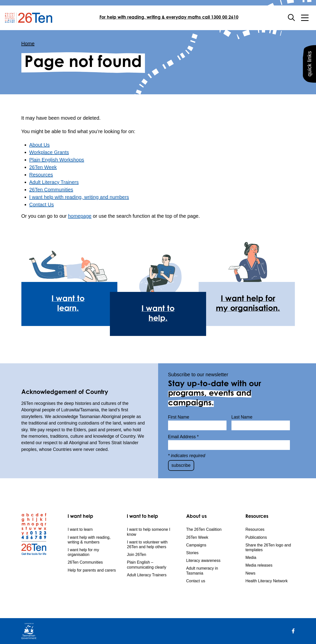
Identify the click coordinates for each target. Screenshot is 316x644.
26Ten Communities (51, 190)
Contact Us (42, 205)
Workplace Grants (49, 152)
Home (28, 44)
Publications (256, 537)
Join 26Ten (136, 555)
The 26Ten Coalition (204, 529)
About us (196, 517)
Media (251, 558)
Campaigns (196, 545)
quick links (309, 71)
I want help (80, 517)
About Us (40, 145)
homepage (80, 216)
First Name (179, 417)
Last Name (242, 417)
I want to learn (80, 529)
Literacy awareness (203, 561)
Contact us (196, 581)
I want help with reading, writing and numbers (79, 197)
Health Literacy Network (267, 581)
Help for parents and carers (92, 570)
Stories (192, 553)
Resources (41, 175)
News (250, 573)
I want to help (142, 517)
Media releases (259, 565)
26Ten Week (43, 167)
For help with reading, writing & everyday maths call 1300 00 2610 (169, 18)
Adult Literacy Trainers (54, 182)
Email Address (183, 437)
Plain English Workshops (57, 160)
